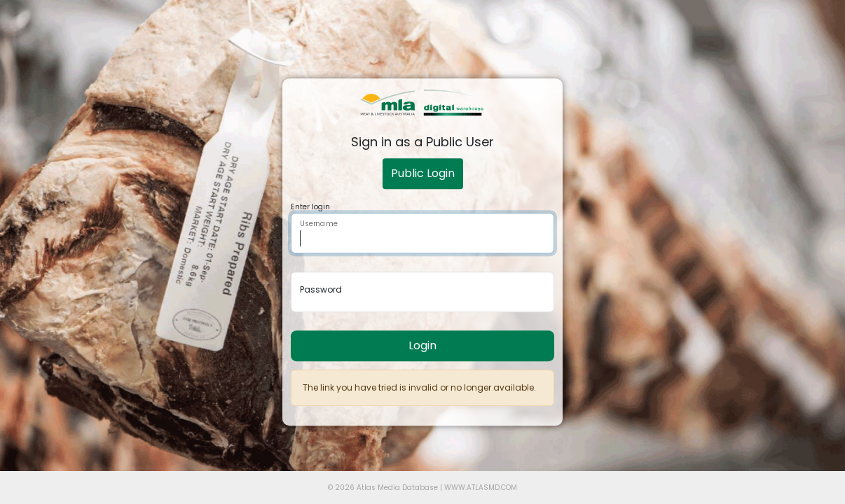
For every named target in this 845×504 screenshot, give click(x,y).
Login (422, 345)
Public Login (423, 173)
